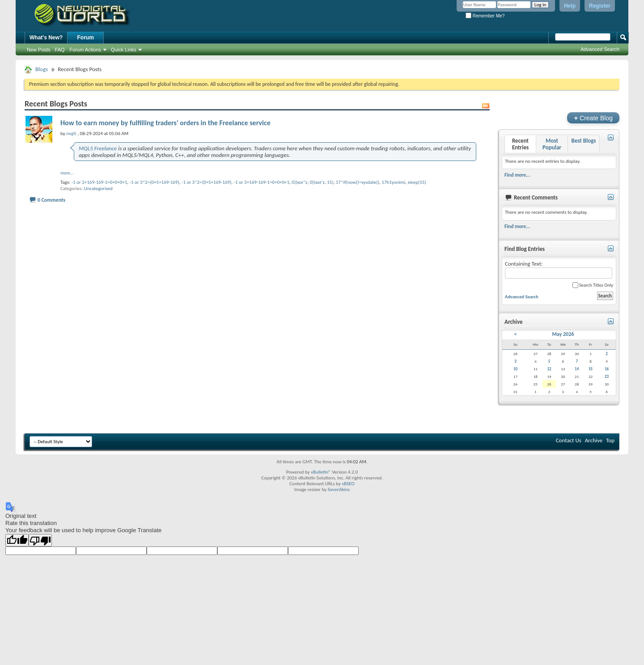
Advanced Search (600, 49)
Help (570, 6)
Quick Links (124, 50)
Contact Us (569, 440)
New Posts (39, 50)
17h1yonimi (393, 182)
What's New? (46, 38)
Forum (86, 38)
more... (67, 173)
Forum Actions (85, 50)
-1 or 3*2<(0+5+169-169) (206, 182)
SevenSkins (339, 489)
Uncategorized (98, 188)
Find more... (517, 175)
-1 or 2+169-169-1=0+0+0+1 (100, 182)
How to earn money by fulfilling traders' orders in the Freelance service (165, 123)
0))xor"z (299, 182)
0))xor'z (317, 182)
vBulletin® (321, 472)
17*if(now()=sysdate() (358, 182)
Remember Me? (485, 16)
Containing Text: (559, 269)
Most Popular (552, 144)
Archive (594, 440)
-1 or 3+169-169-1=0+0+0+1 (262, 182)
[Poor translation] (40, 540)
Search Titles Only (593, 285)
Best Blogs (583, 141)
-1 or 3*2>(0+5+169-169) (155, 182)
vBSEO (348, 484)
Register (600, 6)
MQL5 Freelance (98, 148)
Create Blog (593, 118)
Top (610, 440)
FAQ (60, 50)
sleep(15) (417, 182)
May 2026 (563, 334)
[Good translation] (17, 540)
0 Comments (51, 200)
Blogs (42, 69)
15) (330, 182)
